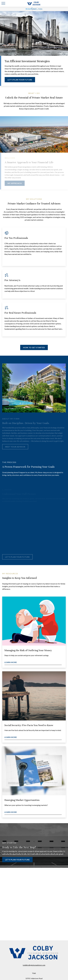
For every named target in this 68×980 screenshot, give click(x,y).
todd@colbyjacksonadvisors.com (34, 965)
